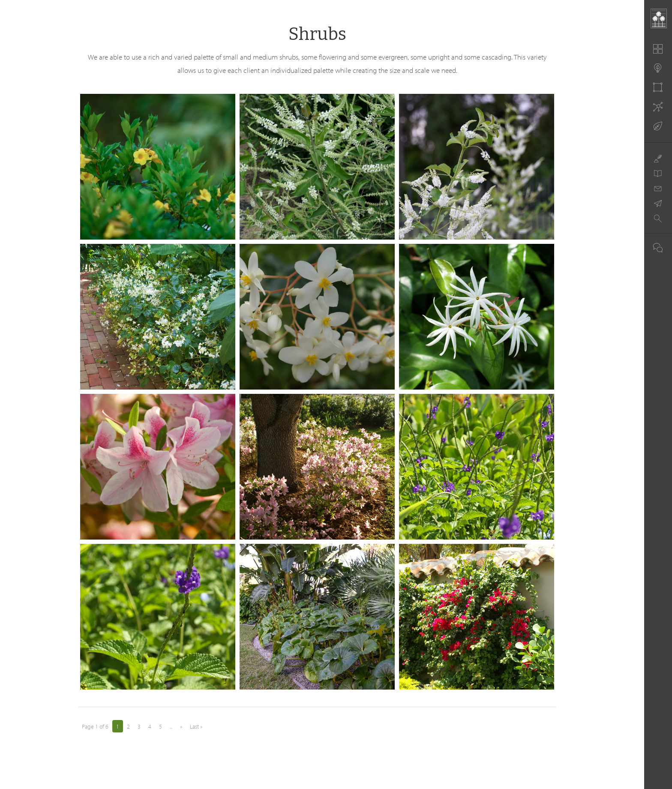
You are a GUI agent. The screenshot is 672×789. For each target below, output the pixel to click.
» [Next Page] (181, 726)
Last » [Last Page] (196, 726)
